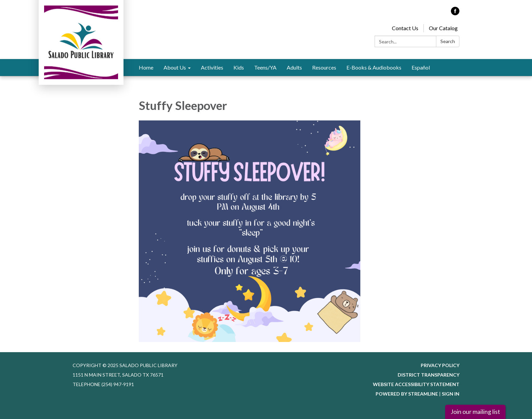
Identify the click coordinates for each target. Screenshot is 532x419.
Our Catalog (443, 28)
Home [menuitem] (146, 67)
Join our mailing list (475, 412)
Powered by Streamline (407, 394)
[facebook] (455, 13)
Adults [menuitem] (294, 67)
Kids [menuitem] (239, 67)
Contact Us (405, 28)
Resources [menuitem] (324, 67)
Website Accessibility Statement (416, 384)
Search (448, 41)
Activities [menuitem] (212, 67)
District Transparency (429, 375)
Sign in (451, 394)
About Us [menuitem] (175, 67)
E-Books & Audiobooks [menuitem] (374, 67)
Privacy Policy (440, 365)
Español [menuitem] (421, 67)
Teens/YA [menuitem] (265, 67)
